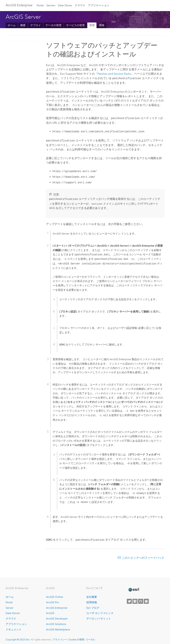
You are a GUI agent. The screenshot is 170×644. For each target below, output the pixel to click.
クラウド (80, 5)
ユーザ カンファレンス (100, 611)
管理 (92, 25)
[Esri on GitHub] (141, 599)
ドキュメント (14, 628)
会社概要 (92, 595)
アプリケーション (99, 5)
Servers (51, 5)
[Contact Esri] (146, 599)
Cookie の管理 (76, 638)
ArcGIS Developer (57, 617)
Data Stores (65, 5)
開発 (102, 25)
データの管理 (53, 25)
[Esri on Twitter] (129, 599)
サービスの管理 (75, 25)
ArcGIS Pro (52, 600)
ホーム (12, 25)
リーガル (90, 638)
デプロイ (36, 25)
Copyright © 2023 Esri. (18, 638)
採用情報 (92, 600)
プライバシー (60, 638)
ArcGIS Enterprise (19, 5)
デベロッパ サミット (99, 617)
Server (10, 606)
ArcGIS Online (55, 595)
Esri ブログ (93, 606)
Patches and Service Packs (114, 74)
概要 (23, 25)
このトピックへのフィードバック (143, 556)
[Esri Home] (134, 588)
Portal (40, 5)
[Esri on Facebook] (135, 599)
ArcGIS (50, 611)
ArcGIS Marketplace (58, 628)
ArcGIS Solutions (56, 622)
